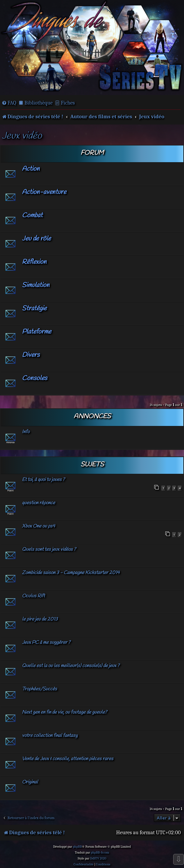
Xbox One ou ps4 (38, 526)
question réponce (38, 503)
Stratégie (34, 309)
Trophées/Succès (39, 689)
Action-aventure (44, 192)
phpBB (77, 847)
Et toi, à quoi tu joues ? (43, 480)
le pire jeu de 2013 (40, 619)
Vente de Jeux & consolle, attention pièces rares (68, 759)
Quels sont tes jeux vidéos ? (49, 550)
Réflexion (34, 262)
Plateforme (37, 332)
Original (30, 782)
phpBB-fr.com (100, 853)
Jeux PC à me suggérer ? (46, 643)
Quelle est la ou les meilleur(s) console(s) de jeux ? (71, 666)
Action (31, 169)
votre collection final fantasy (50, 736)
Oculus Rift (33, 596)
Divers (31, 355)
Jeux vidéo (22, 136)
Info (26, 432)
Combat (32, 215)
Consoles (35, 378)
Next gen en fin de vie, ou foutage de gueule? (64, 712)
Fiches (68, 103)
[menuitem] (9, 103)
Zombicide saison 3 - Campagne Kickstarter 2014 (71, 573)
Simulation (36, 285)
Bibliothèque (39, 103)
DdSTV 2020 (98, 858)
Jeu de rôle (36, 239)
